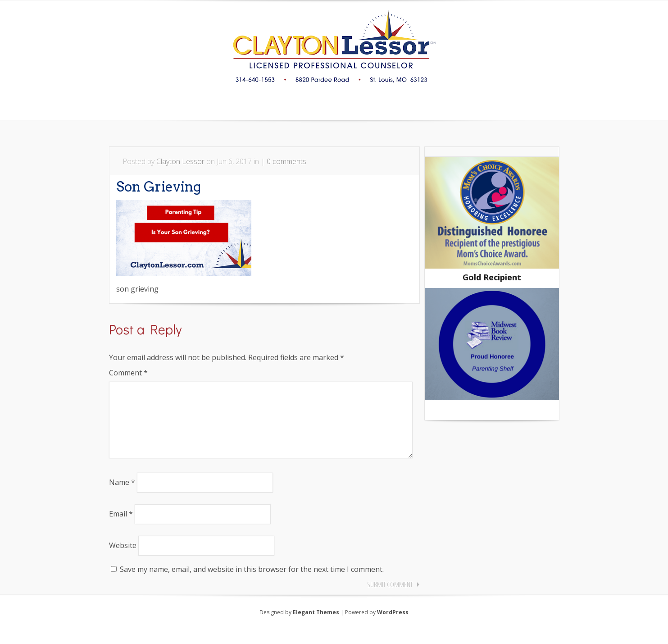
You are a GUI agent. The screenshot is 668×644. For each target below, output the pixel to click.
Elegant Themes (316, 627)
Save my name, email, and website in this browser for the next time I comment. (252, 584)
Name (122, 497)
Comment (128, 373)
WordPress (393, 627)
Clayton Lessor (180, 161)
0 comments (286, 161)
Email (121, 528)
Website (123, 560)
